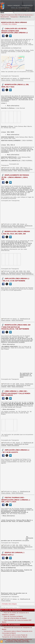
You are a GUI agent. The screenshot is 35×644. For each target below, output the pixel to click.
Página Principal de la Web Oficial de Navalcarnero (17, 15)
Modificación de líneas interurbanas (12, 169)
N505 (15, 171)
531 (14, 168)
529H (14, 224)
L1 (18, 78)
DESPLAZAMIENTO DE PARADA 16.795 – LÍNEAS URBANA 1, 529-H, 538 (15, 177)
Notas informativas (17, 80)
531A (17, 168)
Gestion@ (25, 641)
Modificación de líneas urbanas (11, 274)
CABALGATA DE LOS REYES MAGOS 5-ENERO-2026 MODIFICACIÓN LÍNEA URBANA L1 (15, 31)
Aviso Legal (7, 639)
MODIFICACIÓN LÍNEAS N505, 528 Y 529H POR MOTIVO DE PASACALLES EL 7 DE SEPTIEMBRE (16, 327)
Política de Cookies (18, 639)
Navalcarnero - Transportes (20, 6)
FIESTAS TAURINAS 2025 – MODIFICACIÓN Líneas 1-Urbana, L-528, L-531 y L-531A (16, 500)
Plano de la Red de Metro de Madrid (15, 618)
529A (21, 271)
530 (14, 443)
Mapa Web (18, 641)
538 (21, 168)
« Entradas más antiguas (9, 24)
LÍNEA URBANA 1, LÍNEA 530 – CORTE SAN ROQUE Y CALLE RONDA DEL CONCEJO (16, 393)
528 (14, 271)
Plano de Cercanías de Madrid (13, 616)
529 (17, 271)
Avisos (15, 78)
